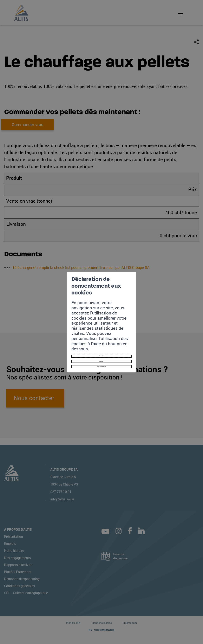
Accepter (102, 331)
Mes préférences (101, 347)
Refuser (101, 339)
